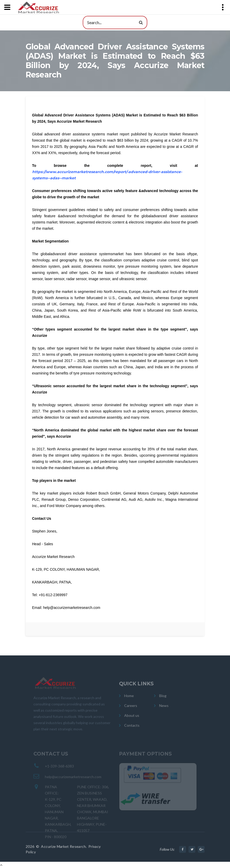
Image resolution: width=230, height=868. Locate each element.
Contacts (132, 729)
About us (132, 719)
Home (129, 699)
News (164, 709)
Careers (131, 709)
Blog (163, 699)
